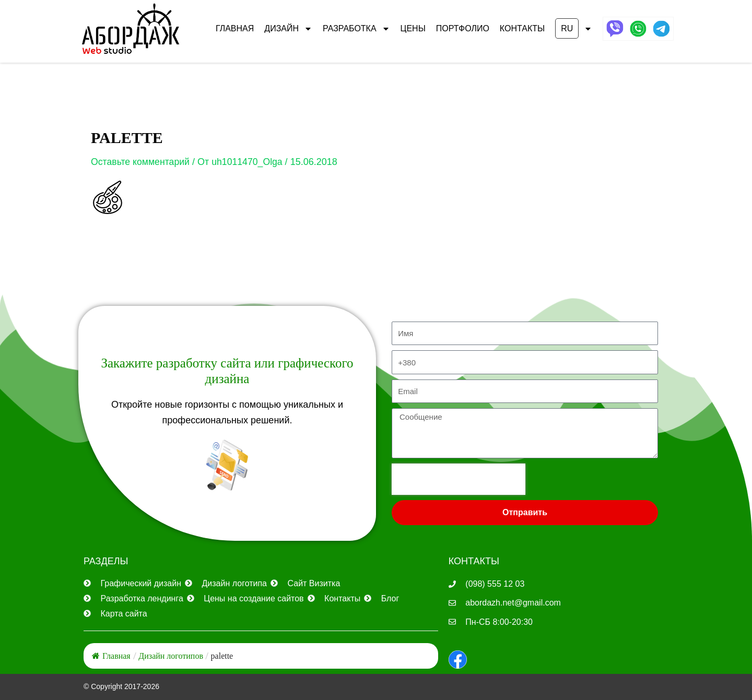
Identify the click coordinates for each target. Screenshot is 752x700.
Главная (235, 28)
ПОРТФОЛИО (463, 28)
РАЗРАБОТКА (356, 29)
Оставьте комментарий (141, 162)
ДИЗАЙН (288, 29)
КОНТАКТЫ (522, 28)
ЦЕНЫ (413, 28)
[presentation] (459, 479)
